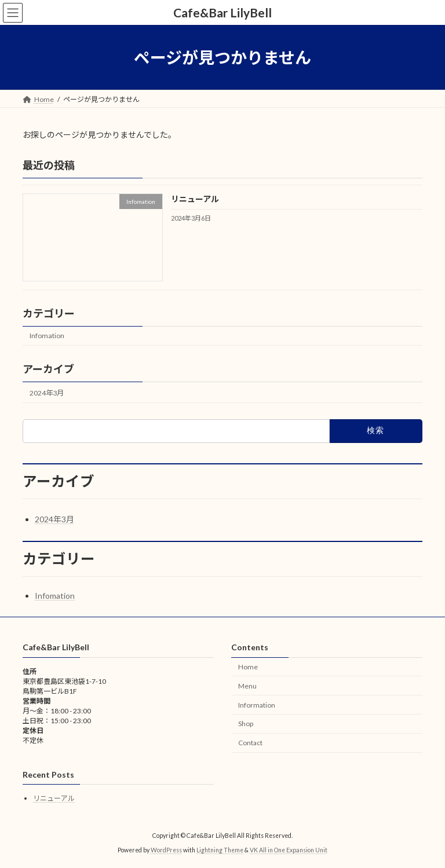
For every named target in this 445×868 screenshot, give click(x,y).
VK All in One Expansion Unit (289, 850)
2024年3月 (47, 393)
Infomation (47, 336)
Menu (247, 686)
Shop (246, 724)
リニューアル (195, 199)
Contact (250, 743)
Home (248, 667)
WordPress (166, 850)
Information (257, 705)
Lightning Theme (220, 850)
